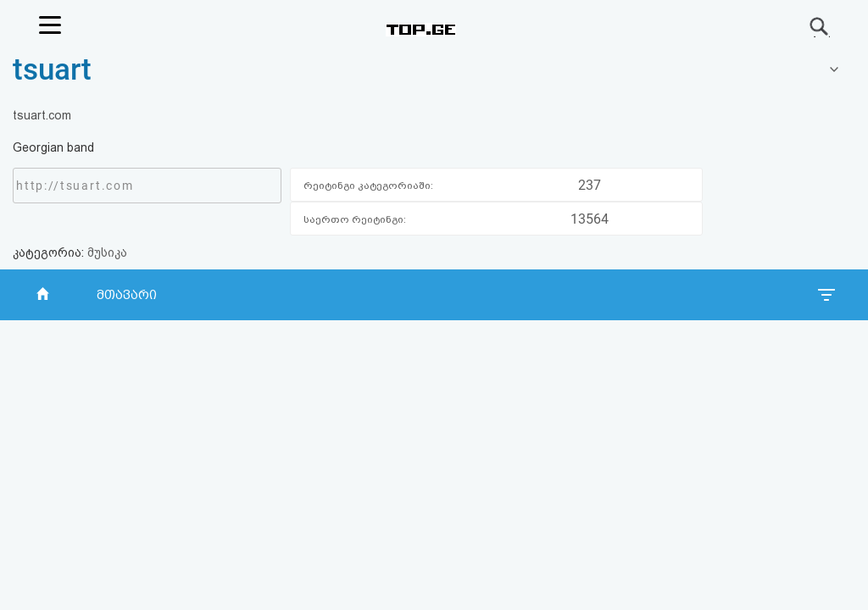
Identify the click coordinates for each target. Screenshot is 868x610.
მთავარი (127, 295)
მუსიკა (107, 252)
